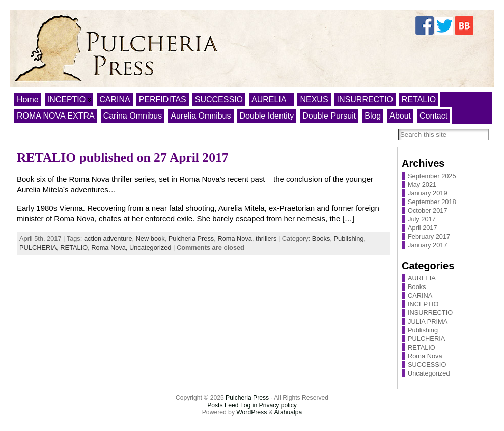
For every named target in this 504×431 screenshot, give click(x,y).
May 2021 (422, 184)
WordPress (251, 412)
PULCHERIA (426, 339)
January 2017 (428, 245)
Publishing (423, 330)
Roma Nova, (110, 248)
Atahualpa (288, 412)
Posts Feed (223, 405)
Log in (249, 405)
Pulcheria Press (191, 238)
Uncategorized (150, 248)
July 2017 (422, 219)
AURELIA (422, 278)
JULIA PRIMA (428, 321)
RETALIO (422, 347)
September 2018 (432, 202)
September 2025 (432, 176)
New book (150, 238)
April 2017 (423, 228)
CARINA (420, 295)
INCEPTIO (423, 304)
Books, (323, 238)
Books (417, 287)
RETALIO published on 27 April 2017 (123, 157)
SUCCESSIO (427, 365)
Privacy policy (278, 405)
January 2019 (428, 193)
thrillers (266, 238)
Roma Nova (235, 238)
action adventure (108, 238)
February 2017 (429, 236)
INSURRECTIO (430, 313)
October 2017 (428, 210)
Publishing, (350, 238)
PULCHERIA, (40, 248)
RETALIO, (76, 248)
